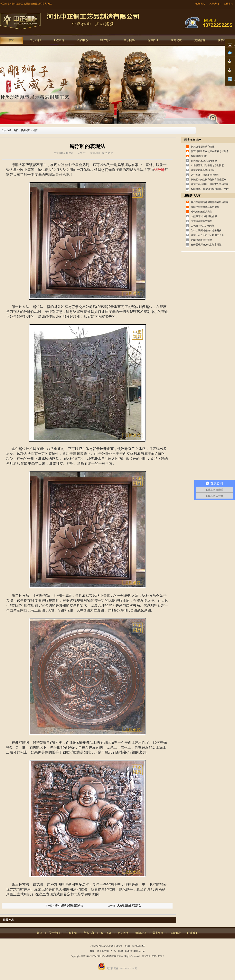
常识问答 (129, 40)
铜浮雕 (159, 170)
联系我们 (223, 40)
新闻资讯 (153, 40)
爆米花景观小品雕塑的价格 (69, 906)
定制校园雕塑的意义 (202, 240)
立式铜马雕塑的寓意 (202, 221)
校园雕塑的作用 (199, 156)
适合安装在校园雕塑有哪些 (205, 175)
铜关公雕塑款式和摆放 (203, 147)
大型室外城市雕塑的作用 (204, 216)
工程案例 (59, 40)
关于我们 (214, 4)
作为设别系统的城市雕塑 (204, 161)
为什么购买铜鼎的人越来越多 (206, 230)
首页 (12, 40)
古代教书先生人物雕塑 (203, 226)
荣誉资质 (176, 40)
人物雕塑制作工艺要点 (129, 906)
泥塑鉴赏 (200, 40)
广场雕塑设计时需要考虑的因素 (207, 165)
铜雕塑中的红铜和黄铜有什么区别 (209, 180)
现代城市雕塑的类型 (202, 212)
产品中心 (82, 40)
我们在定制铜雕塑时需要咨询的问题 (210, 202)
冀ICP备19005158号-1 (153, 956)
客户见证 (106, 40)
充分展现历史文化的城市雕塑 (206, 245)
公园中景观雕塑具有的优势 (205, 207)
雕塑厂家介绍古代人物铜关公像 (207, 235)
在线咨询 (228, 4)
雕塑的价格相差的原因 (203, 170)
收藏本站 (200, 4)
